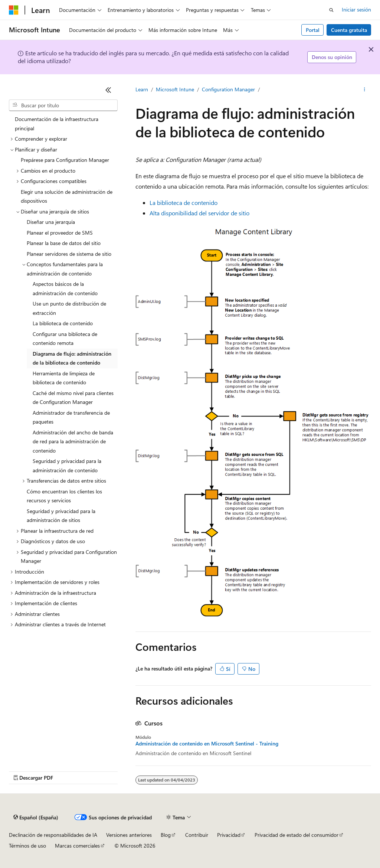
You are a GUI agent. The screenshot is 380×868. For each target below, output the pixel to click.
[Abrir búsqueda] (331, 10)
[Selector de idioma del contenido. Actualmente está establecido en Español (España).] (36, 818)
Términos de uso (27, 846)
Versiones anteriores (129, 835)
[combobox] (63, 105)
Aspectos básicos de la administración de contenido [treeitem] (65, 288)
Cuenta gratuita (349, 30)
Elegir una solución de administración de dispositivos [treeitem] (67, 196)
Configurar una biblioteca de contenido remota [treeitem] (65, 339)
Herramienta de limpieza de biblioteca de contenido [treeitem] (64, 378)
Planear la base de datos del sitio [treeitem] (64, 243)
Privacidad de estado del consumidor (297, 835)
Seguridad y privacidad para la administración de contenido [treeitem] (67, 466)
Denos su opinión (332, 57)
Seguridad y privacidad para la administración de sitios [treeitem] (61, 516)
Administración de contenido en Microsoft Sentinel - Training (207, 744)
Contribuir (197, 835)
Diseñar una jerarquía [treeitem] (51, 222)
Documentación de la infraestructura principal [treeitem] (57, 124)
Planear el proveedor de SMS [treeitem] (60, 233)
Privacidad (229, 835)
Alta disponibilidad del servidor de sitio (199, 213)
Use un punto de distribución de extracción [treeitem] (69, 308)
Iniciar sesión (356, 9)
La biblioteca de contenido (184, 203)
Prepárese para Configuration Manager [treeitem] (65, 160)
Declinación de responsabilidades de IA (53, 835)
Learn (142, 89)
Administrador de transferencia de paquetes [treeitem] (71, 417)
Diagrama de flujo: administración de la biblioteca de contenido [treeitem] (72, 358)
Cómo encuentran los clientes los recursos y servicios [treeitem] (64, 496)
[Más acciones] (365, 89)
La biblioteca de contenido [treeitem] (63, 323)
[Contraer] (108, 90)
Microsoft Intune (175, 89)
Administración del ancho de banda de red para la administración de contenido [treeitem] (73, 441)
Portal (313, 30)
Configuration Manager (228, 89)
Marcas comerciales (77, 846)
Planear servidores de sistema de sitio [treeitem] (69, 254)
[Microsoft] (14, 10)
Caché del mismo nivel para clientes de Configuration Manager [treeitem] (73, 398)
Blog (166, 835)
